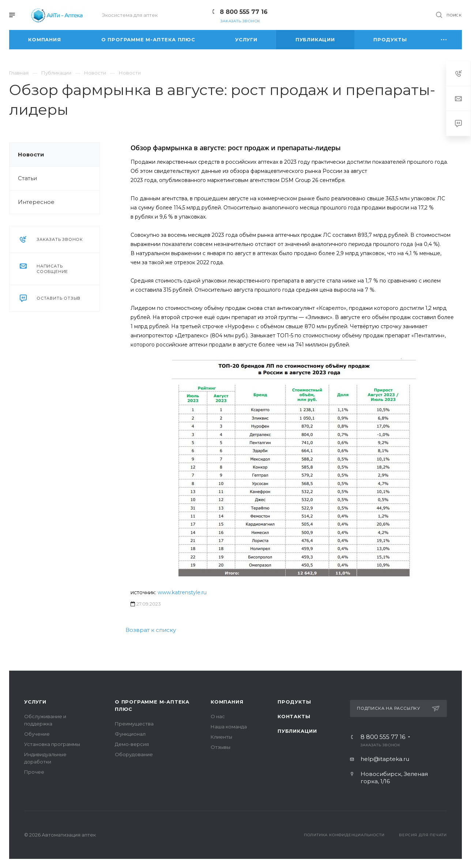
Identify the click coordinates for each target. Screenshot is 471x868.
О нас (218, 716)
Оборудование (134, 754)
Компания (227, 702)
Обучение (37, 734)
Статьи (27, 178)
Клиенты (221, 737)
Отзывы (221, 747)
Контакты (294, 716)
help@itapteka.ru (385, 759)
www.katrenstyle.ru (182, 592)
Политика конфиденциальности (344, 835)
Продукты (294, 702)
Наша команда (229, 727)
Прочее (34, 772)
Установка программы (52, 744)
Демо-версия (132, 744)
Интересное (36, 202)
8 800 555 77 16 (244, 12)
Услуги (35, 702)
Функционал (130, 734)
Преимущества (134, 724)
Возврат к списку (151, 630)
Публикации (297, 731)
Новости (31, 154)
